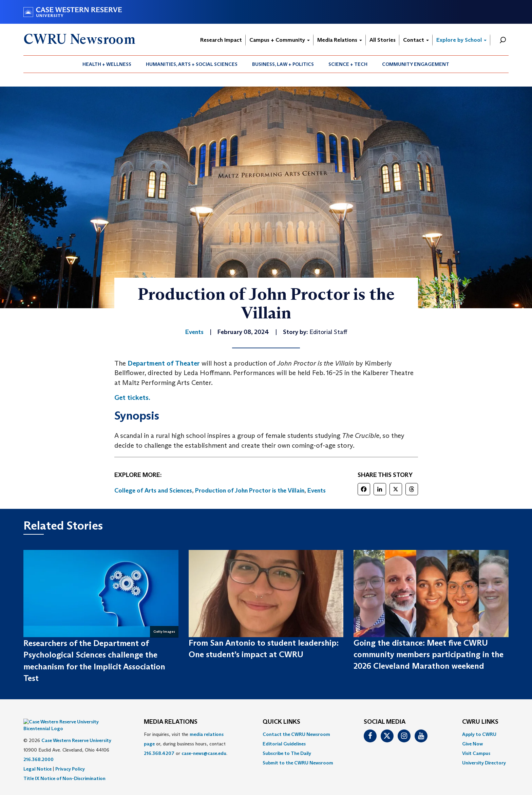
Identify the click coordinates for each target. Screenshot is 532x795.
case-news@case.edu (204, 753)
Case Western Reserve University (76, 730)
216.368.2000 (39, 749)
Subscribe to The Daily (287, 753)
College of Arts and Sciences (153, 491)
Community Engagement (416, 64)
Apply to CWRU (479, 734)
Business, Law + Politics (283, 64)
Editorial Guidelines (284, 744)
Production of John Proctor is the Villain (250, 491)
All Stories (383, 40)
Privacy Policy (70, 759)
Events (317, 491)
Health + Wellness (107, 64)
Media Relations (340, 40)
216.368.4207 (159, 753)
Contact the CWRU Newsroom (296, 734)
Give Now (472, 744)
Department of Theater (164, 363)
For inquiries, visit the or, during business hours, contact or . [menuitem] (186, 744)
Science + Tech (348, 64)
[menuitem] (107, 64)
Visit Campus (476, 753)
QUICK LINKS (281, 722)
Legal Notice (37, 759)
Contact (416, 40)
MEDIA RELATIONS (171, 722)
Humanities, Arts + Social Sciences (192, 64)
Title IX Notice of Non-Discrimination (64, 768)
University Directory (484, 763)
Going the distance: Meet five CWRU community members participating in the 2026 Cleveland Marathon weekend (429, 654)
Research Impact (221, 40)
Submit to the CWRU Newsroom (298, 763)
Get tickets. (132, 397)
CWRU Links (480, 722)
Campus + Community (280, 40)
